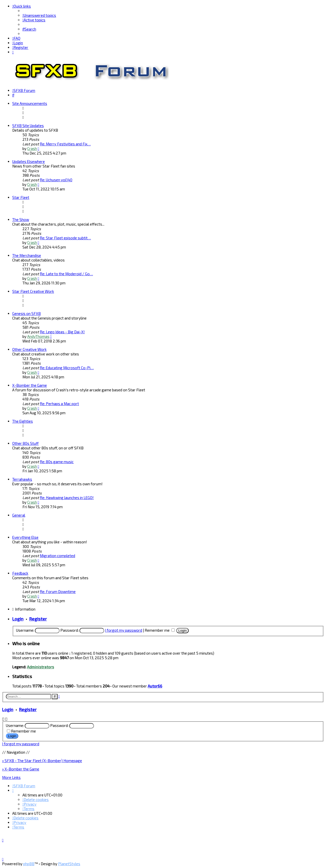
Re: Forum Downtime (58, 591)
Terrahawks (22, 479)
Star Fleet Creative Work (33, 291)
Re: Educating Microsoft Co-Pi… (67, 367)
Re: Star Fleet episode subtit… (65, 238)
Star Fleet (21, 197)
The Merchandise (27, 255)
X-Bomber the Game (30, 385)
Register (38, 618)
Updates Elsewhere (29, 161)
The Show (21, 219)
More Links (11, 777)
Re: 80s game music (57, 461)
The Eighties (23, 421)
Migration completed (57, 555)
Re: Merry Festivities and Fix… (65, 144)
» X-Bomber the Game (21, 769)
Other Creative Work (29, 349)
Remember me (160, 630)
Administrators (40, 667)
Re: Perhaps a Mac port (59, 403)
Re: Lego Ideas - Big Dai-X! (62, 332)
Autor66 (155, 686)
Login (18, 618)
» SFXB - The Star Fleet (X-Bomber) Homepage (42, 760)
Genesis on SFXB (26, 313)
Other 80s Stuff (25, 443)
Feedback (20, 573)
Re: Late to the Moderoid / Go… (66, 273)
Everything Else (25, 537)
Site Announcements (30, 103)
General (19, 515)
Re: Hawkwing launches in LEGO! (67, 497)
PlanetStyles (69, 864)
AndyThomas (38, 336)
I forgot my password (124, 630)
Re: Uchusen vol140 (56, 180)
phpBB (29, 864)
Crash (32, 148)
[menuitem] (39, 15)
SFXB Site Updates (28, 125)
